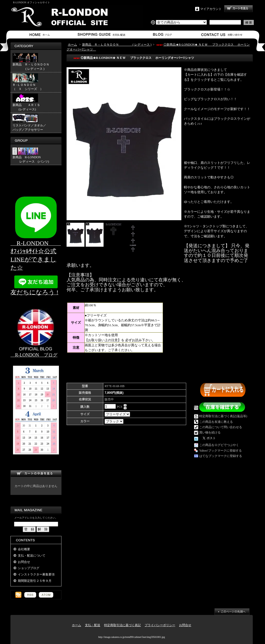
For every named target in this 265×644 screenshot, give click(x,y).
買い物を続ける (210, 432)
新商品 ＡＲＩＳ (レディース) (26, 102)
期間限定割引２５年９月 (35, 581)
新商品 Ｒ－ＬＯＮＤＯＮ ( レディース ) (31, 62)
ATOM (46, 595)
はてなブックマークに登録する (221, 456)
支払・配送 (93, 625)
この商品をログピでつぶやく (219, 445)
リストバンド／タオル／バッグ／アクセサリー (29, 123)
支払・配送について (101, 35)
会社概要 (24, 549)
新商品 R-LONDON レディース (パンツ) (31, 155)
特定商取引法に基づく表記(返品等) (223, 416)
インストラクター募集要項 (36, 574)
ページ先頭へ (232, 612)
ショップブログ (162, 35)
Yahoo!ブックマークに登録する (220, 451)
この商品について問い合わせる (221, 427)
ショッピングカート (238, 9)
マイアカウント (211, 9)
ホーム (41, 35)
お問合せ (222, 35)
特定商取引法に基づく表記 (122, 625)
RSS (30, 595)
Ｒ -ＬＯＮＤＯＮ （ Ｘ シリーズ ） (37, 82)
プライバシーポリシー (160, 625)
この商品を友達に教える (216, 422)
